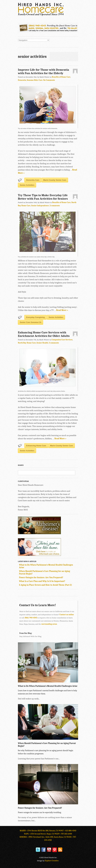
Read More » (62, 310)
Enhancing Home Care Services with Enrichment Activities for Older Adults (44, 334)
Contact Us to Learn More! (38, 605)
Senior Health (42, 343)
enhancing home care (36, 446)
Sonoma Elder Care (35, 80)
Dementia (22, 80)
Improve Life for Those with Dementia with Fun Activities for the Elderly (43, 71)
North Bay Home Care (27, 343)
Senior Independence (40, 206)
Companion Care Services (62, 340)
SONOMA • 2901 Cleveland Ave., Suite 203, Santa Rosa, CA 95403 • (46, 837)
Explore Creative (52, 861)
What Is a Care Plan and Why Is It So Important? (42, 581)
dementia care (33, 180)
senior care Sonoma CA (31, 322)
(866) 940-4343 (31, 618)
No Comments (49, 80)
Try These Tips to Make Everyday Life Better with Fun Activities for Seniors (43, 197)
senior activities (27, 185)
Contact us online (67, 615)
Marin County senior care (55, 180)
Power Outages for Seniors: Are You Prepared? (41, 577)
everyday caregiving (35, 317)
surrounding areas (49, 624)
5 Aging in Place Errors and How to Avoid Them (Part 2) (45, 585)
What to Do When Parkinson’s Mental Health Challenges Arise (48, 686)
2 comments (55, 206)
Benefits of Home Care (61, 77)
